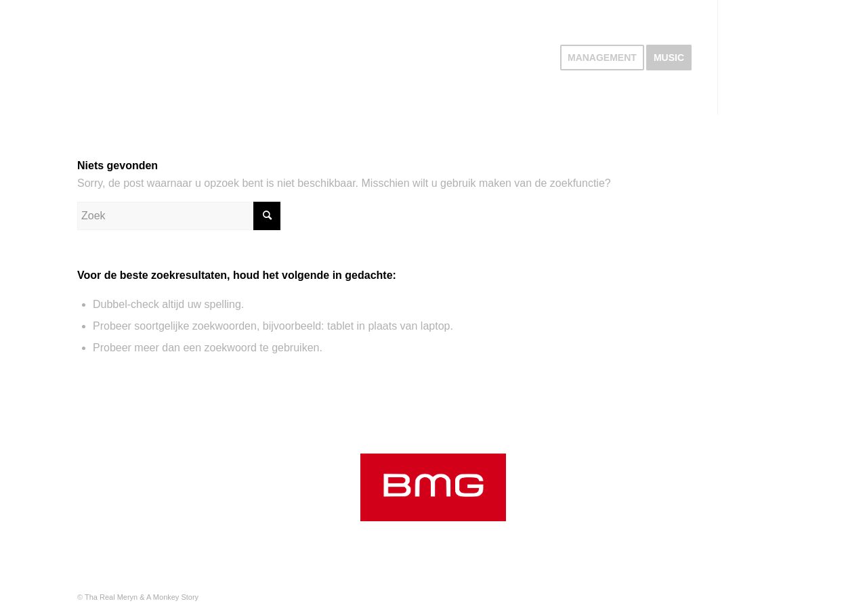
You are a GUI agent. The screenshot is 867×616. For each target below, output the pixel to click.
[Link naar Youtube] (780, 57)
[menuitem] (602, 58)
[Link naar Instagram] (759, 57)
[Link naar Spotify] (739, 57)
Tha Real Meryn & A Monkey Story (142, 597)
